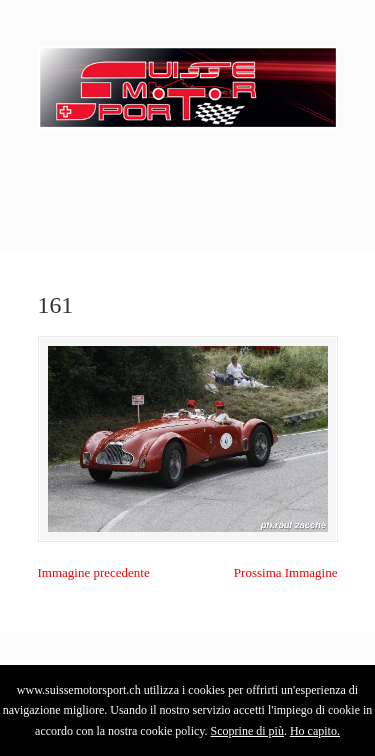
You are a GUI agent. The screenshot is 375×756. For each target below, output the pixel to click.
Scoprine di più (247, 731)
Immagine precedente (94, 572)
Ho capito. (315, 731)
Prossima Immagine (286, 572)
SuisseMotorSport (188, 81)
